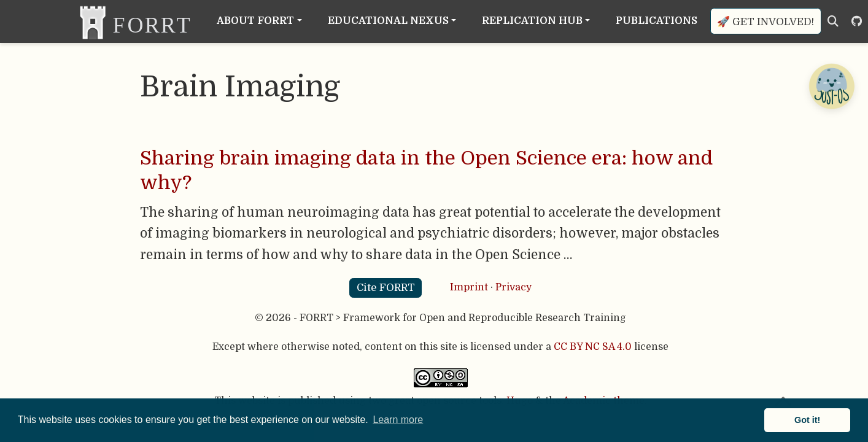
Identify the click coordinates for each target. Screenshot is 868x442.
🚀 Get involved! (765, 22)
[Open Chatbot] (831, 86)
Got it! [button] (807, 420)
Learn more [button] (398, 420)
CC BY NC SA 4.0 (593, 347)
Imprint (469, 287)
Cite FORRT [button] (386, 288)
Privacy (513, 287)
